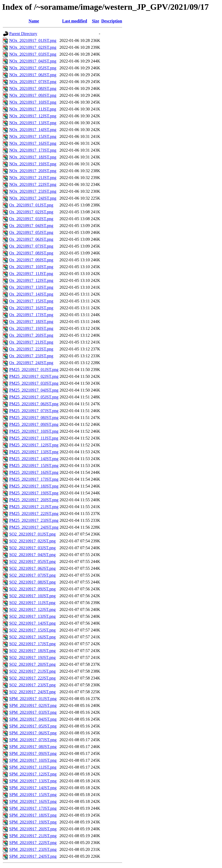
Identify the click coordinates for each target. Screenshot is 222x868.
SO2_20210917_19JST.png (32, 657)
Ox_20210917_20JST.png (31, 335)
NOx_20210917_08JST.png (33, 88)
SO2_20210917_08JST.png (32, 582)
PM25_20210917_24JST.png (34, 527)
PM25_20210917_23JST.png (34, 520)
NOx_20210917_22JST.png (33, 184)
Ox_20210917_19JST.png (31, 328)
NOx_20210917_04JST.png (33, 61)
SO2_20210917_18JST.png (32, 651)
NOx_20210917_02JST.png (33, 47)
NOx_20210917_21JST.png (33, 178)
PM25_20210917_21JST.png (34, 507)
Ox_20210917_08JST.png (31, 253)
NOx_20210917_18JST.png (33, 157)
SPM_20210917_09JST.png (33, 753)
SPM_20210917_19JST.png (33, 822)
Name (34, 21)
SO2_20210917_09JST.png (32, 589)
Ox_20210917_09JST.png (31, 260)
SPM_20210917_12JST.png (33, 774)
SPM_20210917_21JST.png (33, 836)
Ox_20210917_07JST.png (31, 246)
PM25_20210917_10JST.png (34, 431)
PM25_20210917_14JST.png (34, 459)
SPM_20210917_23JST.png (33, 849)
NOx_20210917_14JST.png (33, 130)
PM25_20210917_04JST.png (34, 390)
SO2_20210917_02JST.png (32, 541)
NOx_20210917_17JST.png (33, 150)
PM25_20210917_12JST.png (34, 445)
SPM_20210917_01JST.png (33, 699)
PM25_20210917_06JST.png (34, 404)
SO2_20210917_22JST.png (32, 678)
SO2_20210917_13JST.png (32, 616)
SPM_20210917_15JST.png (33, 795)
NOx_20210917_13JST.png (33, 123)
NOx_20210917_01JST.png (33, 40)
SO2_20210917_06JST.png (32, 568)
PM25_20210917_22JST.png (34, 513)
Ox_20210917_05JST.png (31, 232)
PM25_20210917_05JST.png (34, 397)
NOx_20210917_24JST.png (33, 198)
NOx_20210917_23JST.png (33, 191)
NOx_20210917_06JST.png (33, 75)
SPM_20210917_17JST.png (33, 808)
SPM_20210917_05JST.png (33, 726)
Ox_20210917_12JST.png (31, 280)
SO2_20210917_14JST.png (32, 623)
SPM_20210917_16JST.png (33, 801)
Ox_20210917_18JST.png (31, 322)
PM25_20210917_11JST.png (34, 438)
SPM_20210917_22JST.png (33, 843)
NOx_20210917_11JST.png (33, 109)
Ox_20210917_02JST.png (31, 212)
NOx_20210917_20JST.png (33, 171)
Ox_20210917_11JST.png (31, 274)
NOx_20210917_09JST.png (33, 95)
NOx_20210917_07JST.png (33, 82)
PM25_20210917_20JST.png (34, 500)
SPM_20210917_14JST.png (33, 788)
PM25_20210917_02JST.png (34, 376)
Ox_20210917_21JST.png (31, 342)
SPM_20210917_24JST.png (33, 856)
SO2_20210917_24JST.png (32, 692)
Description (112, 21)
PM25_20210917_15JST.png (34, 466)
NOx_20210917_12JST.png (33, 116)
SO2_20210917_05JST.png (32, 561)
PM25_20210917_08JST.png (34, 418)
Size (96, 21)
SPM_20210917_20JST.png (33, 829)
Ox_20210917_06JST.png (31, 239)
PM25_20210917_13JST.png (34, 452)
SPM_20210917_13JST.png (33, 781)
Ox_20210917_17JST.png (31, 315)
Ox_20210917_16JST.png (31, 308)
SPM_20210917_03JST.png (33, 712)
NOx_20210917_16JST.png (33, 143)
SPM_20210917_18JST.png (33, 815)
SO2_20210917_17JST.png (32, 644)
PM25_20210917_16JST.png (34, 472)
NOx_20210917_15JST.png (33, 136)
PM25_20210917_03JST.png (34, 383)
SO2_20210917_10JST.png (32, 596)
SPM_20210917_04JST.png (33, 719)
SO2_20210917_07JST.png (32, 575)
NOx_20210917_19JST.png (33, 164)
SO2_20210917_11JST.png (32, 603)
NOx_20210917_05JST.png (33, 68)
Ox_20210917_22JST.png (31, 349)
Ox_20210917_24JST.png (31, 363)
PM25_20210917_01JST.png (34, 370)
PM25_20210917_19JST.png (34, 493)
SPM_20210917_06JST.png (33, 733)
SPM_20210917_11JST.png (33, 767)
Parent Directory (23, 34)
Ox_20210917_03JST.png (31, 219)
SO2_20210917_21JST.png (32, 671)
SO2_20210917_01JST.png (32, 534)
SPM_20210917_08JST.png (33, 747)
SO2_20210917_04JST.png (32, 555)
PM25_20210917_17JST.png (34, 479)
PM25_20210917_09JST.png (34, 424)
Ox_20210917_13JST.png (31, 287)
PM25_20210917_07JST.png (34, 411)
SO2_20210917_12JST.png (32, 609)
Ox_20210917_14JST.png (31, 294)
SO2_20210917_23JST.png (32, 685)
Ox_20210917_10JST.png (31, 267)
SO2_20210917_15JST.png (32, 630)
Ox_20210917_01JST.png (31, 205)
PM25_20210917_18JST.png (34, 486)
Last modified (75, 21)
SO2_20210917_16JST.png (32, 637)
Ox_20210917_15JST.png (31, 301)
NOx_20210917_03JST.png (33, 54)
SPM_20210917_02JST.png (33, 705)
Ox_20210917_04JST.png (31, 226)
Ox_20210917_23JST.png (31, 356)
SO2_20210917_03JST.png (32, 548)
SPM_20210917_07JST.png (33, 740)
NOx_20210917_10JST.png (33, 102)
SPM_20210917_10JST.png (33, 760)
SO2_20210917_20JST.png (32, 664)
